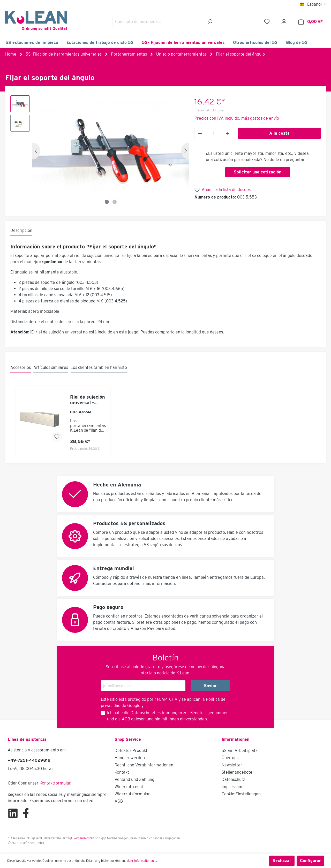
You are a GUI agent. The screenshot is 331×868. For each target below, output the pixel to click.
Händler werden (130, 758)
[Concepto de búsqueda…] (158, 22)
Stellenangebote (237, 772)
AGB (126, 719)
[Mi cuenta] (284, 22)
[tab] (21, 231)
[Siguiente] (185, 151)
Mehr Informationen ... (142, 861)
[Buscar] (210, 22)
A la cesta (279, 133)
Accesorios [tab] (21, 367)
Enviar (210, 686)
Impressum (232, 787)
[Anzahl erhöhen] (228, 133)
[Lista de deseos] (267, 22)
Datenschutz (233, 779)
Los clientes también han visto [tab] (99, 367)
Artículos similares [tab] (51, 367)
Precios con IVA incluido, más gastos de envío (237, 118)
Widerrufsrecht (129, 787)
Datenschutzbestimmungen (156, 713)
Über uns (230, 758)
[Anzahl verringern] (200, 133)
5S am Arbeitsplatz (240, 751)
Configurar (310, 861)
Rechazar (282, 861)
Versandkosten (84, 838)
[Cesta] (310, 22)
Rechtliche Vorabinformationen (144, 765)
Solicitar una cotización (258, 172)
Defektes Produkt (131, 751)
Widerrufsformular (132, 794)
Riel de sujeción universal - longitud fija (88, 400)
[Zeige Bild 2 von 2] (115, 202)
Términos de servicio (164, 706)
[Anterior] (36, 151)
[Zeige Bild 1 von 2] (107, 202)
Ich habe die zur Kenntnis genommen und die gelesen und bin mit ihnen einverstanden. (168, 716)
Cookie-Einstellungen (241, 794)
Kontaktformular (55, 783)
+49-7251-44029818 (29, 760)
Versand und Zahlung (134, 779)
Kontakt (122, 772)
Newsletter (232, 765)
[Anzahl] (214, 133)
